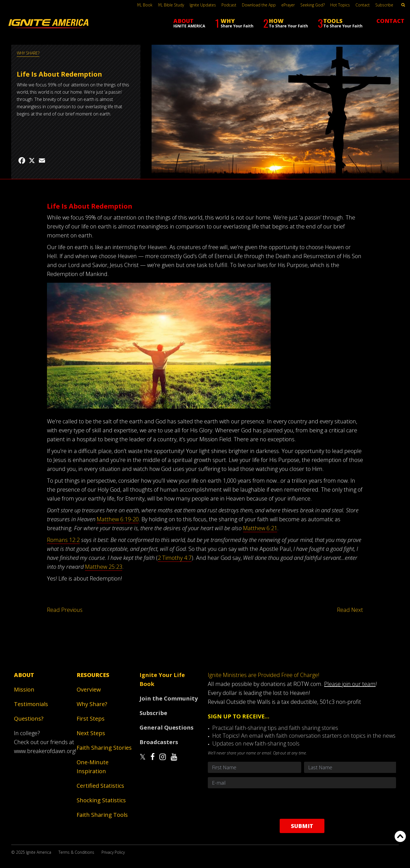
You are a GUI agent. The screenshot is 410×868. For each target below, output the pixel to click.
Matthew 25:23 (104, 567)
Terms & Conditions (76, 852)
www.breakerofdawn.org (44, 751)
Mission (24, 689)
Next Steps (91, 733)
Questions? (29, 719)
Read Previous (65, 610)
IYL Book (145, 5)
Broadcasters (159, 742)
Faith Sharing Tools (102, 815)
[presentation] (302, 803)
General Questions (167, 727)
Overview (89, 689)
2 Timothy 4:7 (175, 558)
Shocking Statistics (101, 800)
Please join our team (350, 684)
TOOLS (340, 23)
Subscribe (384, 5)
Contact (363, 5)
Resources (93, 675)
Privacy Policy (113, 852)
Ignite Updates (203, 5)
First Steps (91, 719)
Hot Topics (340, 5)
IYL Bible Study (171, 5)
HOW (286, 23)
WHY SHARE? (28, 53)
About (24, 675)
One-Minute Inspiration (93, 767)
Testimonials (31, 704)
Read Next (350, 610)
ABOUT (189, 23)
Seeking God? (313, 5)
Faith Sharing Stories (104, 748)
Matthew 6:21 (260, 528)
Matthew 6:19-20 (118, 519)
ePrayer (288, 5)
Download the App (259, 5)
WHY (234, 23)
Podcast (229, 5)
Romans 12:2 (63, 540)
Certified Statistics (100, 786)
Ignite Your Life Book (162, 679)
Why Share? (92, 704)
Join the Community (169, 698)
